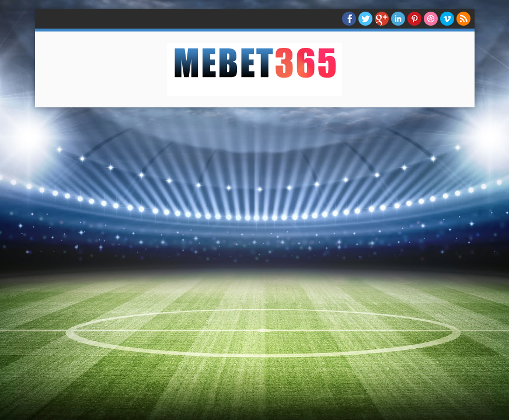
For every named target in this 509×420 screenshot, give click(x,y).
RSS (463, 19)
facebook (349, 19)
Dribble (431, 19)
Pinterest (414, 19)
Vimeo (447, 19)
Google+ (382, 19)
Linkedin (398, 19)
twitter (365, 19)
